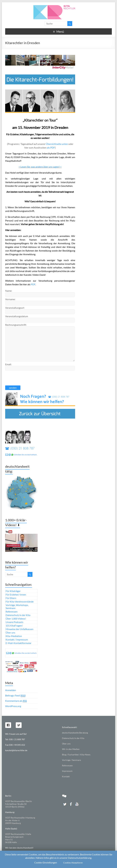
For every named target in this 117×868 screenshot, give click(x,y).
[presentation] (28, 377)
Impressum (67, 771)
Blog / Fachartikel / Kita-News (76, 755)
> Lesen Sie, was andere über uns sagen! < (40, 167)
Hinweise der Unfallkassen (19, 629)
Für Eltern (11, 598)
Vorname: (10, 299)
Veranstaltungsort (15, 308)
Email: (8, 364)
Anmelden (11, 690)
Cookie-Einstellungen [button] (46, 862)
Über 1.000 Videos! (16, 619)
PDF (33, 284)
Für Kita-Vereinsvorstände (20, 601)
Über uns (10, 632)
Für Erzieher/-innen (16, 594)
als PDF (51, 148)
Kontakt (66, 776)
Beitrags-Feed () (15, 695)
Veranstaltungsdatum (17, 316)
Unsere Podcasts (14, 622)
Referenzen (12, 612)
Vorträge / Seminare (71, 760)
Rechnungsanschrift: (16, 325)
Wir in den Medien (71, 749)
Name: (9, 291)
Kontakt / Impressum (17, 639)
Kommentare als (16, 701)
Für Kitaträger (13, 591)
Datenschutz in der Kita (18, 615)
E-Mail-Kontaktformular (19, 643)
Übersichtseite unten (57, 144)
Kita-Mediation (14, 636)
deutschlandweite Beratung (75, 733)
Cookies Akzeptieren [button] (73, 863)
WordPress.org (13, 706)
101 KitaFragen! (14, 626)
